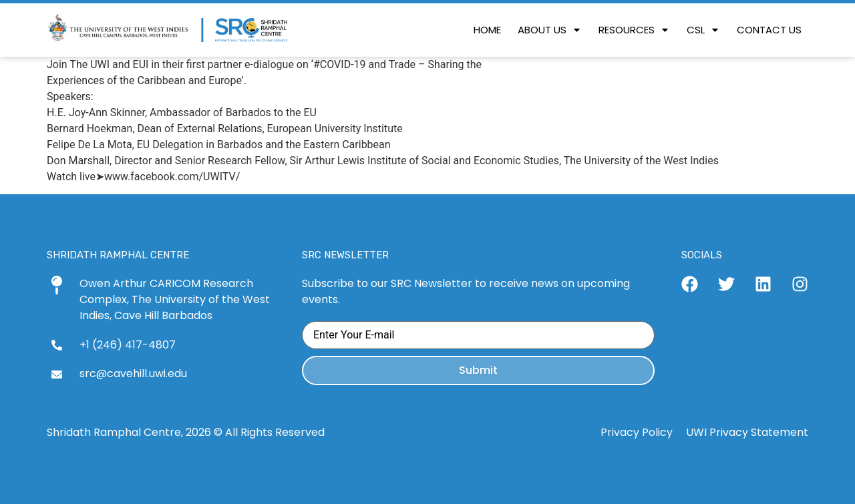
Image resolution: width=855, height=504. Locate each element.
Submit (478, 370)
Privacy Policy (637, 432)
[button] (634, 30)
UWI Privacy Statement (747, 432)
